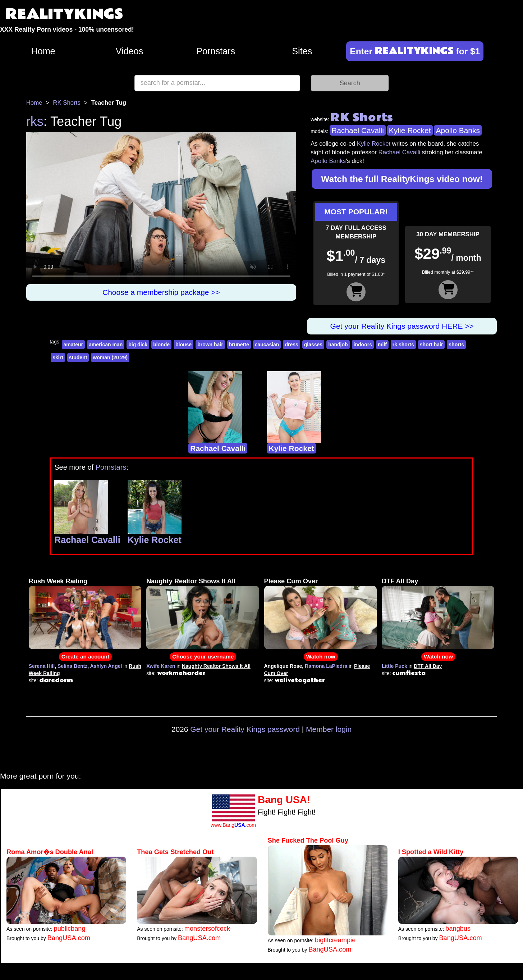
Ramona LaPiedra (326, 666)
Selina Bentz (72, 666)
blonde (161, 345)
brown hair (210, 345)
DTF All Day (400, 581)
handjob (338, 345)
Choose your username (203, 657)
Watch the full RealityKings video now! (402, 179)
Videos (130, 51)
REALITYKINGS (64, 14)
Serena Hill (42, 666)
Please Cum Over (291, 581)
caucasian (267, 345)
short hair (432, 345)
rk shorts (403, 345)
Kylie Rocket (410, 130)
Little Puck (394, 666)
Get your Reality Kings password (245, 729)
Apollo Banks (458, 130)
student (78, 357)
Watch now (321, 657)
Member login (329, 729)
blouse (183, 345)
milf (382, 345)
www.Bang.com (233, 825)
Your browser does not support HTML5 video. (161, 208)
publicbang (70, 929)
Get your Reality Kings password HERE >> (402, 326)
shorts (456, 345)
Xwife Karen (161, 666)
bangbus (458, 929)
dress (291, 345)
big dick (138, 345)
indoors (363, 345)
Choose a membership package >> (161, 292)
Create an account (85, 657)
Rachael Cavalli (358, 130)
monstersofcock (207, 929)
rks (35, 121)
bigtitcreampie (335, 940)
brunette (239, 345)
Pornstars (216, 51)
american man (106, 345)
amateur (73, 345)
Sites (302, 51)
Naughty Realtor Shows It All (191, 581)
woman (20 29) (110, 357)
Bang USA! (284, 800)
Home (43, 51)
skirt (58, 357)
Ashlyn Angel (106, 666)
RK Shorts (66, 103)
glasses (313, 345)
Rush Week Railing (58, 581)
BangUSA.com (69, 938)
